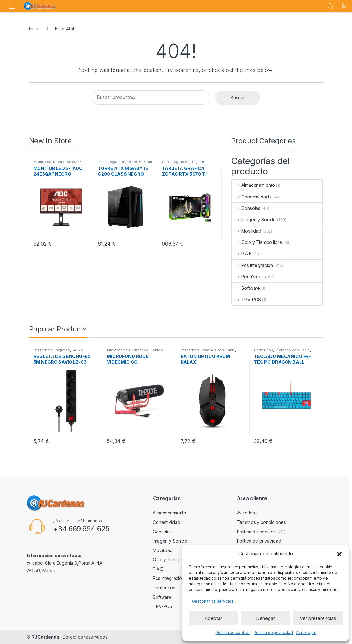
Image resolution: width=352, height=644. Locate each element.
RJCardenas (45, 637)
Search (330, 6)
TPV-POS (246, 299)
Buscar (238, 97)
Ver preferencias (318, 618)
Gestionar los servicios (213, 601)
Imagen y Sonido (254, 219)
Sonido (157, 350)
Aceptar (213, 618)
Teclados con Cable (292, 350)
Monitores (43, 162)
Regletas (62, 350)
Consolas (246, 208)
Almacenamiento (253, 185)
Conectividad (250, 197)
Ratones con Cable (218, 350)
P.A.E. (242, 254)
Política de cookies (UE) (262, 532)
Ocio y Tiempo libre (257, 242)
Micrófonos (117, 350)
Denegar (266, 618)
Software (246, 288)
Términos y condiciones (261, 522)
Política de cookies (233, 632)
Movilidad (247, 231)
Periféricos (248, 277)
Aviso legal (306, 632)
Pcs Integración (111, 162)
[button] (339, 554)
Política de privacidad (273, 632)
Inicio (34, 29)
